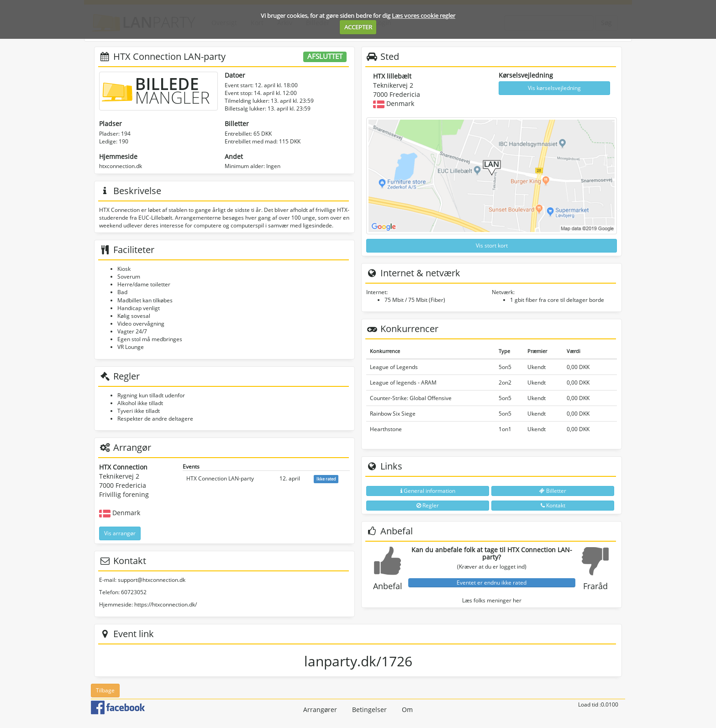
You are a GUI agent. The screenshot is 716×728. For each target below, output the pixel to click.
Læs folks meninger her (492, 600)
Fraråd (595, 586)
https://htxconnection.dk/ (166, 604)
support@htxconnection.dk (152, 580)
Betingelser (369, 710)
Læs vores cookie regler (424, 16)
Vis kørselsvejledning (554, 88)
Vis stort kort (492, 245)
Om (407, 710)
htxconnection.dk (121, 166)
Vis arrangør (120, 533)
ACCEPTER (358, 27)
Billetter (553, 491)
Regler (428, 505)
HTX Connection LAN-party (220, 478)
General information (428, 491)
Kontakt (553, 505)
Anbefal (388, 586)
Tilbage (105, 690)
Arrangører (320, 710)
